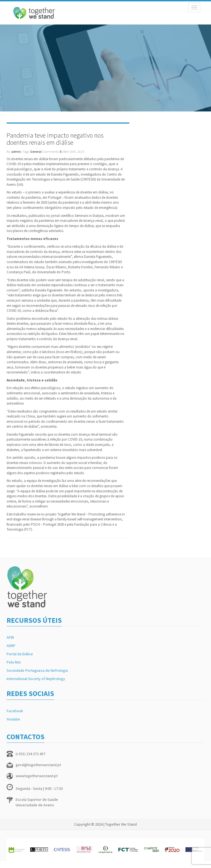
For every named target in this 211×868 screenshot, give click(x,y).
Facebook (15, 711)
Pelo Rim (14, 662)
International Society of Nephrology (36, 679)
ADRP (11, 646)
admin (16, 152)
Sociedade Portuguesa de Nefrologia (37, 670)
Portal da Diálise (20, 654)
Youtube (13, 719)
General (36, 152)
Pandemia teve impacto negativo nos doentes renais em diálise (55, 139)
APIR (10, 637)
